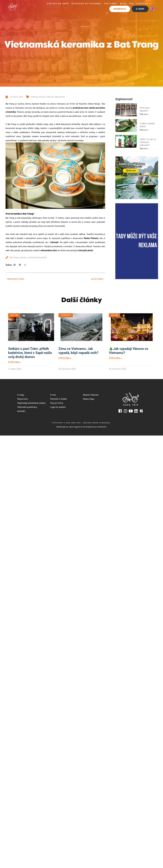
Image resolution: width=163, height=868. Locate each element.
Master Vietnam (91, 395)
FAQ (132, 4)
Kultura (42, 97)
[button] (15, 265)
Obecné (50, 97)
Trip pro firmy (57, 403)
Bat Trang (14, 257)
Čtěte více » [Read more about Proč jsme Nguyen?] (144, 114)
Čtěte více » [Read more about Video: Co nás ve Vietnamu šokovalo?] (144, 149)
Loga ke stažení (58, 407)
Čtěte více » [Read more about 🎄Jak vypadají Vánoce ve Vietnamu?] (115, 358)
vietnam (23, 257)
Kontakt (144, 4)
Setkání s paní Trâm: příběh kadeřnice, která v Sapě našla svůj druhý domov (30, 353)
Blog (123, 4)
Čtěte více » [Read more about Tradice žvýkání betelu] (144, 130)
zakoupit (54, 242)
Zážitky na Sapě (58, 4)
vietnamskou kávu (49, 250)
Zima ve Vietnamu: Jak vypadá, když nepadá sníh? (78, 351)
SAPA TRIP (76, 423)
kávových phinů (86, 250)
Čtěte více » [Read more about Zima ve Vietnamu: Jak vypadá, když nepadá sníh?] (65, 358)
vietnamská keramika (37, 257)
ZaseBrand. (102, 427)
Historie (34, 97)
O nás (53, 395)
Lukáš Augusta (75, 427)
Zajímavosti (60, 97)
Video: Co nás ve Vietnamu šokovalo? (148, 142)
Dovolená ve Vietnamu (86, 4)
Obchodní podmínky (27, 407)
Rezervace (23, 399)
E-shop (21, 395)
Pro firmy (111, 4)
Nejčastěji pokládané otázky (31, 403)
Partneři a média (58, 399)
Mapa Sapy (89, 399)
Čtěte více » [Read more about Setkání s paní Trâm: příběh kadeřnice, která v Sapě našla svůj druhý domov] (15, 362)
